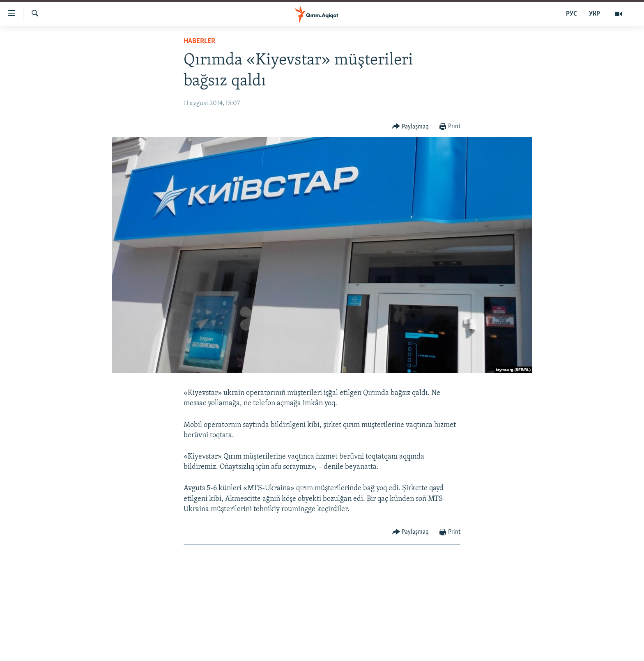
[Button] (411, 127)
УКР (595, 14)
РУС (572, 14)
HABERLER (199, 41)
